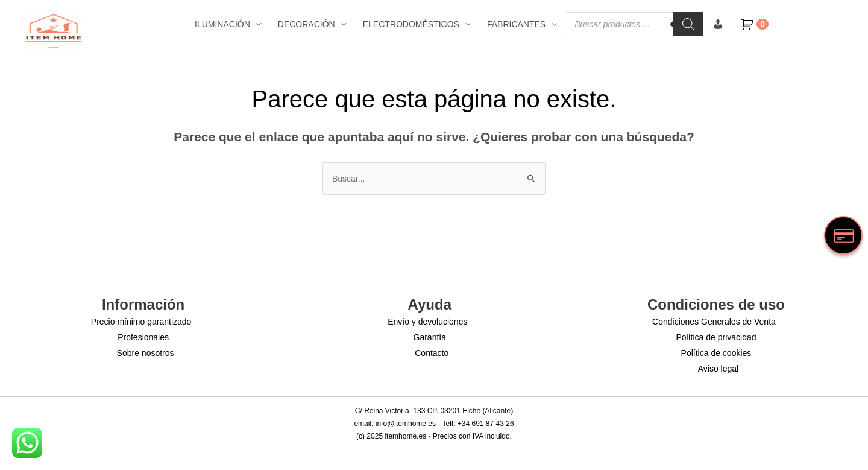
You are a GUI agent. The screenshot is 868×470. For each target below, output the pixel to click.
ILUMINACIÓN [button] (222, 24)
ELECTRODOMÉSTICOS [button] (411, 24)
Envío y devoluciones (427, 322)
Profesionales (143, 337)
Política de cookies (716, 353)
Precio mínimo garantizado (141, 322)
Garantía (430, 337)
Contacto (432, 353)
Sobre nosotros (146, 353)
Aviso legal (718, 369)
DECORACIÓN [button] (307, 24)
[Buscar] (688, 24)
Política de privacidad (716, 337)
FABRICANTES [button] (516, 24)
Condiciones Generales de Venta (714, 322)
